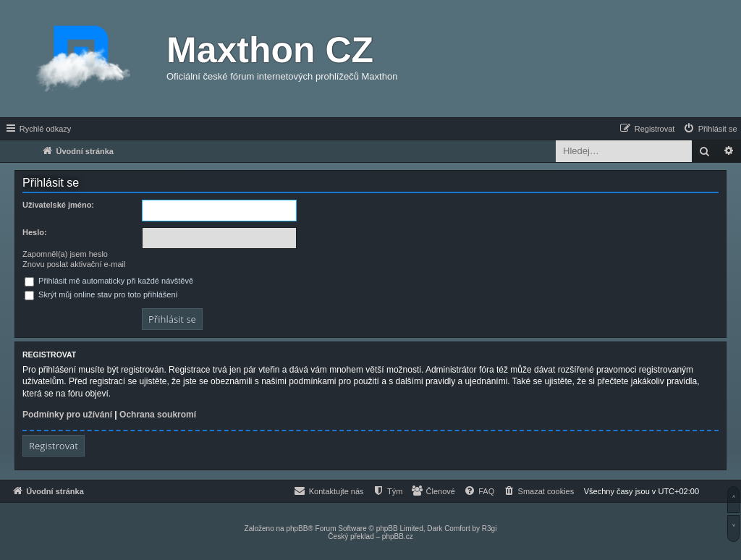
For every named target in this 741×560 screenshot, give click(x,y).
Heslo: (35, 232)
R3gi (490, 529)
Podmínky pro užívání (67, 415)
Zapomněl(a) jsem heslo (65, 254)
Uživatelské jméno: (58, 205)
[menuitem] (710, 129)
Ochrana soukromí (158, 415)
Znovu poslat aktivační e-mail (74, 264)
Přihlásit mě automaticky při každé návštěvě (109, 281)
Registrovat (54, 446)
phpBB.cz (398, 536)
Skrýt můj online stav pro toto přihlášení (101, 294)
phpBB (297, 529)
